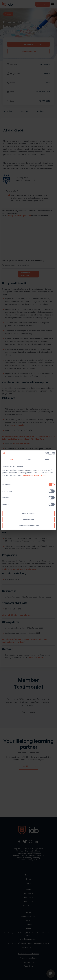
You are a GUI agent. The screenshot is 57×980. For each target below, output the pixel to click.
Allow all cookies (28, 513)
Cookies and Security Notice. (35, 475)
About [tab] (47, 459)
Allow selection (28, 519)
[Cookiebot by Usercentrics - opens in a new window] (45, 453)
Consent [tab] (10, 459)
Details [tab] (29, 459)
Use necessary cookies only (28, 525)
